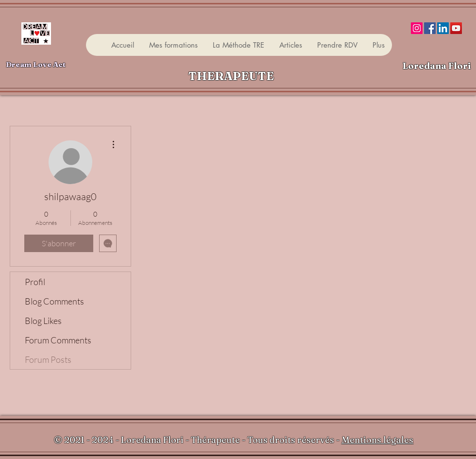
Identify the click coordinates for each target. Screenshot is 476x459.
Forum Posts (48, 359)
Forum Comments (58, 340)
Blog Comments (54, 301)
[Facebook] (430, 28)
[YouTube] (456, 28)
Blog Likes (43, 321)
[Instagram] (417, 28)
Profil (35, 282)
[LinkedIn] (443, 28)
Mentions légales (377, 440)
